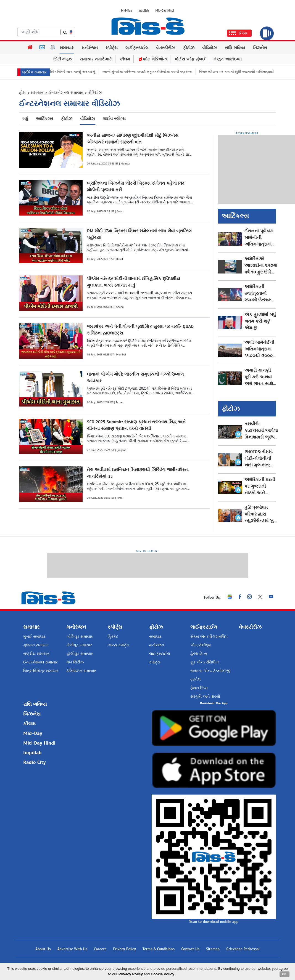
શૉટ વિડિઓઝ (153, 59)
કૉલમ (125, 59)
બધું (25, 119)
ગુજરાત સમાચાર (36, 645)
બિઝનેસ (260, 48)
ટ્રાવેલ (196, 679)
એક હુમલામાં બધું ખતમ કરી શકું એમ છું (260, 321)
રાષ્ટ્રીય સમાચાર (36, 654)
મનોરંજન (90, 48)
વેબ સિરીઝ (75, 662)
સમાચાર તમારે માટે (96, 59)
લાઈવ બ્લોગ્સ (114, 119)
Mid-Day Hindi (165, 10)
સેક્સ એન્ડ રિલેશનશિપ (209, 637)
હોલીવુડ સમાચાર (80, 654)
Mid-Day (127, 10)
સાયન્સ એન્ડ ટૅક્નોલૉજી (210, 671)
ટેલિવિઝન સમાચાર (81, 671)
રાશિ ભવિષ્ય (235, 48)
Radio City (35, 762)
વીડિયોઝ (210, 48)
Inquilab (144, 10)
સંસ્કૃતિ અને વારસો (205, 696)
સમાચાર (67, 48)
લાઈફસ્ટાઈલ (137, 48)
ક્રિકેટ (113, 637)
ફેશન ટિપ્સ (199, 688)
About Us (43, 949)
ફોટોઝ (189, 48)
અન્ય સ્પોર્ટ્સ (118, 645)
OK (285, 974)
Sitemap (213, 949)
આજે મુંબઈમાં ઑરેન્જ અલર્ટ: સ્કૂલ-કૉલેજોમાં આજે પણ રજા (153, 72)
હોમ (22, 93)
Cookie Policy (163, 974)
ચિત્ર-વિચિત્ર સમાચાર (41, 671)
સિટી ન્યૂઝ (63, 59)
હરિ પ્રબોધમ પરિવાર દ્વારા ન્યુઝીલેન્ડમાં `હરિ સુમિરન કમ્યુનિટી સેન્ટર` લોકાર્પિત (261, 521)
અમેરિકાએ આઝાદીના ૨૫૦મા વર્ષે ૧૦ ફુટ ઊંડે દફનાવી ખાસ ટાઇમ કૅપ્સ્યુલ (261, 272)
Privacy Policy (124, 949)
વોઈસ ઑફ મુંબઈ (190, 59)
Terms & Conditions (159, 949)
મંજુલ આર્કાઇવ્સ (228, 59)
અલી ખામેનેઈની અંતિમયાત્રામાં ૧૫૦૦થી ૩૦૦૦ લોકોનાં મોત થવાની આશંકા (259, 356)
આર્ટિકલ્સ (44, 119)
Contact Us (190, 949)
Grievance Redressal (243, 949)
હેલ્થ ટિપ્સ (199, 654)
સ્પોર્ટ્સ (112, 48)
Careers (100, 949)
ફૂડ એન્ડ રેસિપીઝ (205, 662)
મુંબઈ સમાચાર (34, 637)
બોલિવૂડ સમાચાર (80, 637)
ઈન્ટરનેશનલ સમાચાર (66, 93)
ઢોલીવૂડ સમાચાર (79, 645)
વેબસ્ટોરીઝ (166, 48)
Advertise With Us (72, 949)
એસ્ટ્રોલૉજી (201, 645)
